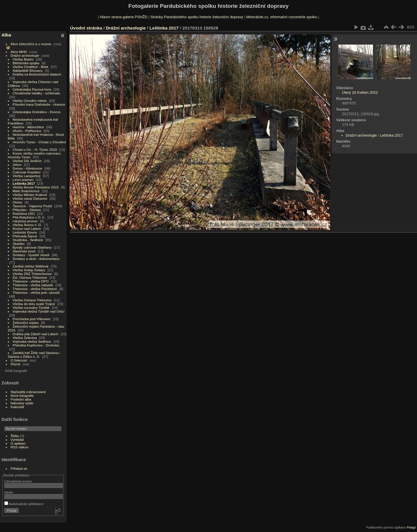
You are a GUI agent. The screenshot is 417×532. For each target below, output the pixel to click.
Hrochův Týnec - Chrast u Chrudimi (39, 142)
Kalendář (18, 407)
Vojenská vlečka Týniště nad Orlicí (39, 311)
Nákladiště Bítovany (28, 70)
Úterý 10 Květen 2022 (360, 92)
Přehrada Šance (25, 236)
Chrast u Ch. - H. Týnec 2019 (35, 149)
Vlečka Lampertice (27, 176)
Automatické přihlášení (24, 504)
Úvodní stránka (86, 28)
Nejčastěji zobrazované (28, 392)
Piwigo (411, 527)
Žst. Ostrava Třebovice (30, 277)
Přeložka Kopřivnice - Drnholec (36, 345)
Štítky (15, 436)
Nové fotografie (22, 396)
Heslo (9, 492)
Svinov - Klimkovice (28, 168)
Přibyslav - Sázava (27, 210)
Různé (16, 364)
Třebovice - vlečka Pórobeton (35, 289)
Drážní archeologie (25, 55)
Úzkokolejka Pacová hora (32, 89)
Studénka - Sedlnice (28, 240)
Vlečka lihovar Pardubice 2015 (36, 187)
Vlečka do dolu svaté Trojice (34, 304)
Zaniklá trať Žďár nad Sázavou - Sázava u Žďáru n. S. (34, 355)
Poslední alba (21, 399)
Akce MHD (19, 52)
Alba (6, 35)
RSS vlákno (20, 447)
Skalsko (19, 244)
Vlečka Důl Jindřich (27, 161)
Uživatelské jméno (18, 481)
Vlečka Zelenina (25, 338)
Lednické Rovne (25, 232)
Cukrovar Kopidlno (27, 172)
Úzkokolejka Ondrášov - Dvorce (37, 112)
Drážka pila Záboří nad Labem (36, 334)
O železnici (19, 360)
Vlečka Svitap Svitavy (29, 270)
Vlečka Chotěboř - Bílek (31, 67)
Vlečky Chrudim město (30, 101)
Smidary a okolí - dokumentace (36, 259)
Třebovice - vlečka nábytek (33, 285)
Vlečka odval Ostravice (30, 198)
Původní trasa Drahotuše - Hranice (39, 104)
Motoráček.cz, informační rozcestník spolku (282, 17)
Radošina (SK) (24, 213)
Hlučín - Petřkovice (27, 131)
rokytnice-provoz (25, 221)
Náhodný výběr (22, 403)
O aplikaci (18, 443)
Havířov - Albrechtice (29, 127)
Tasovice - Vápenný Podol (32, 206)
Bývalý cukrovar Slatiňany (32, 247)
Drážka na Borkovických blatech (37, 74)
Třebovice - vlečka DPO (31, 281)
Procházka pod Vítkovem (32, 319)
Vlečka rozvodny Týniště (31, 308)
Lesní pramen (23, 180)
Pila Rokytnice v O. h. (29, 217)
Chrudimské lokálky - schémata (36, 93)
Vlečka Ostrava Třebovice (32, 300)
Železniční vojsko (26, 323)
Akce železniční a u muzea (31, 44)
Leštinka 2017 (24, 183)
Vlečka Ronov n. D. (27, 225)
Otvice (18, 202)
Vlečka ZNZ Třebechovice (32, 274)
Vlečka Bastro (23, 59)
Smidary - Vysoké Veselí (31, 255)
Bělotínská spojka (26, 63)
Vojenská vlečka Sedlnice (32, 341)
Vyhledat (17, 440)
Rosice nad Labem (27, 229)
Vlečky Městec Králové (30, 195)
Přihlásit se (19, 468)
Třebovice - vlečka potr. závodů (36, 292)
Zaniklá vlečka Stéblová (31, 266)
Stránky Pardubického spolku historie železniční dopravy (197, 17)
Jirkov (17, 165)
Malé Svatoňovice (26, 191)
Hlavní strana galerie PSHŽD (124, 17)
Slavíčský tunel (24, 251)
